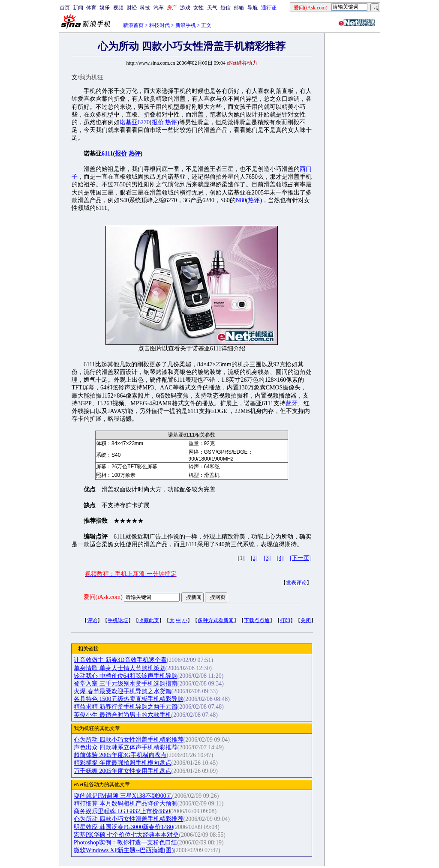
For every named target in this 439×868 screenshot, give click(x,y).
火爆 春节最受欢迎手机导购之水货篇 (123, 691)
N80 (241, 200)
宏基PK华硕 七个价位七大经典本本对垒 (126, 835)
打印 (285, 620)
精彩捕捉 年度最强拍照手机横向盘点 (123, 763)
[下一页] (301, 558)
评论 (92, 620)
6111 (107, 154)
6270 (144, 122)
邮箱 (239, 8)
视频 (118, 8)
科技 (145, 8)
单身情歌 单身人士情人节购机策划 (120, 668)
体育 (91, 8)
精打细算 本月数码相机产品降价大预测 (126, 804)
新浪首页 (133, 25)
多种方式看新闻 (216, 620)
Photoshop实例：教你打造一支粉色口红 (125, 843)
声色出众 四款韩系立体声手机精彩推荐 (126, 747)
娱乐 (105, 8)
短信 (226, 8)
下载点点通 (257, 620)
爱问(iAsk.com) (103, 597)
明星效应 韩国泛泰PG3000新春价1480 (123, 827)
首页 (65, 8)
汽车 (159, 8)
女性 (198, 8)
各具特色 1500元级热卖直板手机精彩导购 (129, 699)
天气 (212, 8)
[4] (280, 558)
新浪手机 (186, 25)
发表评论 (296, 583)
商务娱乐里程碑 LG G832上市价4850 (122, 811)
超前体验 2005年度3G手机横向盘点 (120, 755)
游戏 (185, 8)
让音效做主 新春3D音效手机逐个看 (120, 660)
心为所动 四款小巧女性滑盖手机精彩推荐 (129, 740)
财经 (132, 8)
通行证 (269, 8)
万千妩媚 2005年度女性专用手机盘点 (123, 771)
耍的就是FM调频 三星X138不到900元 (123, 796)
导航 (253, 8)
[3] (267, 558)
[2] (254, 558)
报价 (158, 122)
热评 (171, 122)
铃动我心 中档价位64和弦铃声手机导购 (126, 676)
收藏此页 (149, 620)
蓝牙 (292, 403)
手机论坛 (118, 620)
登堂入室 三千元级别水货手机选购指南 (126, 684)
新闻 (78, 8)
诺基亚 (129, 122)
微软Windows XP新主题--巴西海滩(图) (124, 850)
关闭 (306, 620)
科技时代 (159, 25)
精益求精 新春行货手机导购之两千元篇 (126, 707)
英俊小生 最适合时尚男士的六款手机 (123, 715)
